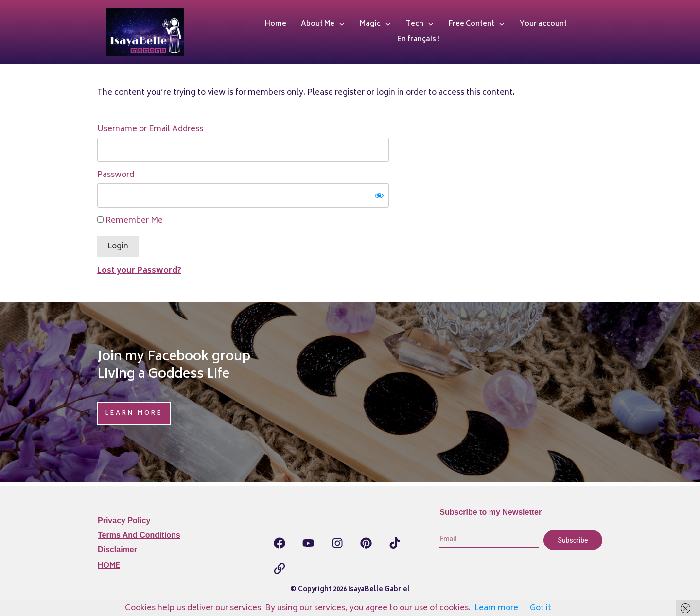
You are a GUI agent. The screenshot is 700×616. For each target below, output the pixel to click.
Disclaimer (117, 550)
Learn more (496, 608)
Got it (541, 608)
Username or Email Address (150, 129)
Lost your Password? (139, 271)
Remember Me (130, 221)
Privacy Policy (124, 520)
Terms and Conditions (139, 535)
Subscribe (573, 540)
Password (116, 175)
